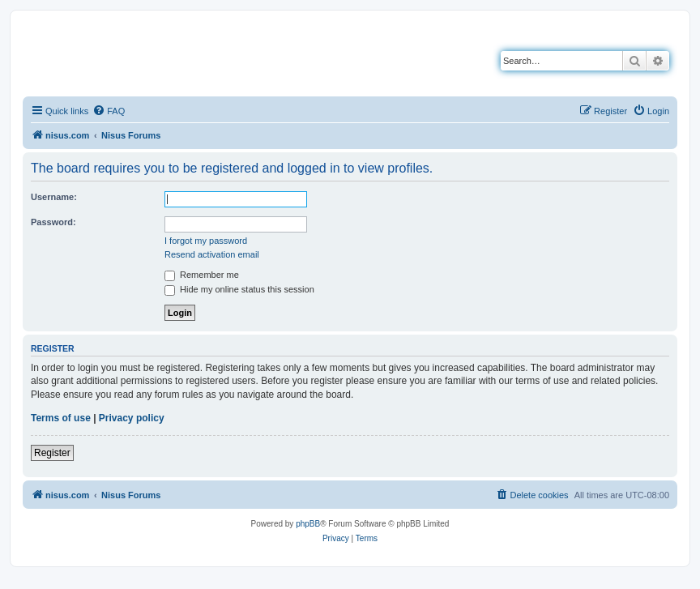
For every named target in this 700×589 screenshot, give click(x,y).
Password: (53, 222)
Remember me (202, 275)
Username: (54, 197)
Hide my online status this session (239, 289)
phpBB (308, 524)
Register (52, 453)
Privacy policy (132, 418)
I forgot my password (206, 241)
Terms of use (61, 418)
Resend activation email (212, 254)
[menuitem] (109, 111)
